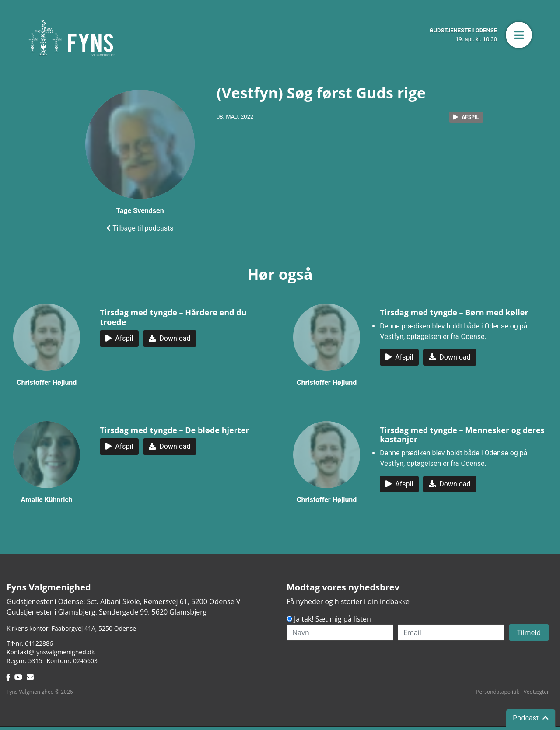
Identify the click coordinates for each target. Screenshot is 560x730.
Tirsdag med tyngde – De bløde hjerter (174, 430)
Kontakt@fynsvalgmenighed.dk (51, 652)
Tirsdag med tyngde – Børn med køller (454, 312)
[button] (519, 35)
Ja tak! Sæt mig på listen (332, 619)
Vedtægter (536, 692)
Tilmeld (529, 632)
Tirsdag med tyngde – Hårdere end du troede (173, 317)
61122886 (39, 643)
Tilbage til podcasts (140, 228)
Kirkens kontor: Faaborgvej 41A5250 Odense (71, 628)
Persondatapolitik (497, 692)
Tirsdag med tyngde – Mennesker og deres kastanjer (462, 435)
